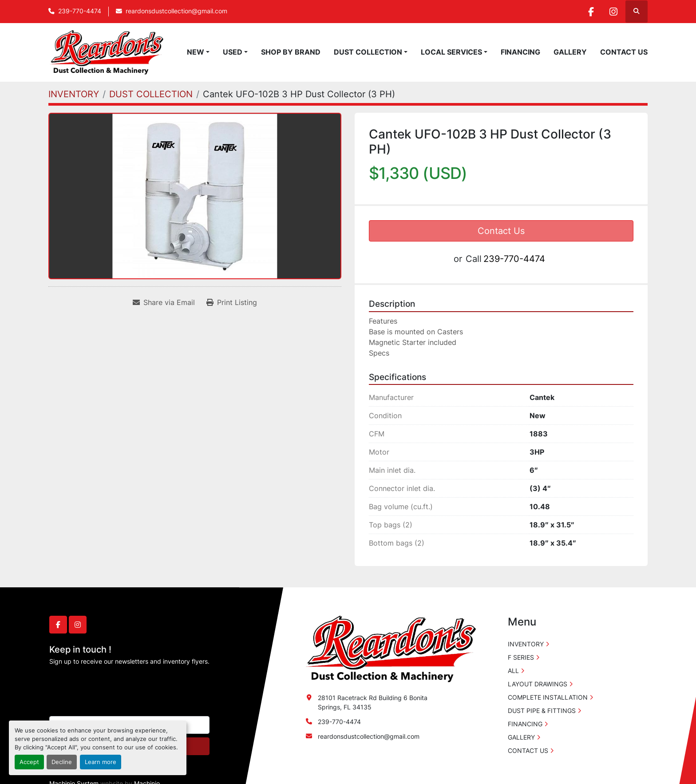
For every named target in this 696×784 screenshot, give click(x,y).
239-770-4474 (80, 11)
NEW (196, 52)
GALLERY (570, 52)
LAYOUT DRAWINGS (538, 684)
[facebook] (591, 12)
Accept (29, 762)
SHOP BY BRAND (291, 52)
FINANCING (520, 52)
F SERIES (521, 657)
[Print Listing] (232, 302)
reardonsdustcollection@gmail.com (176, 11)
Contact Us (501, 231)
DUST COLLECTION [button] (368, 52)
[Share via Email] (164, 302)
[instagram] (613, 12)
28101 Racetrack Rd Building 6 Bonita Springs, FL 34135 (373, 702)
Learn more (101, 762)
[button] (198, 52)
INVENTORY (526, 644)
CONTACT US (624, 52)
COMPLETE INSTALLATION (548, 697)
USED (233, 52)
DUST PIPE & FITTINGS (542, 711)
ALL (513, 671)
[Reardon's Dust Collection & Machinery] (390, 648)
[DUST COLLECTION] (151, 94)
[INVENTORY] (74, 94)
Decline (62, 762)
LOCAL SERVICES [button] (451, 52)
